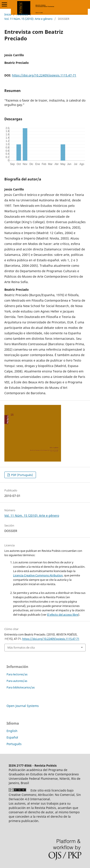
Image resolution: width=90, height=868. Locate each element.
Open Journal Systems (23, 706)
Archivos (22, 14)
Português (14, 744)
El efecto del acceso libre (63, 615)
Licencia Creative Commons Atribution (38, 575)
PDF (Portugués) (22, 475)
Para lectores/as (17, 674)
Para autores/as (17, 681)
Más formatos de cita (21, 647)
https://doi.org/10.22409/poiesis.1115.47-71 (44, 75)
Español (12, 737)
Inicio (8, 14)
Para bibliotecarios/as (21, 687)
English (12, 731)
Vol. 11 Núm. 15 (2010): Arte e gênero (28, 19)
